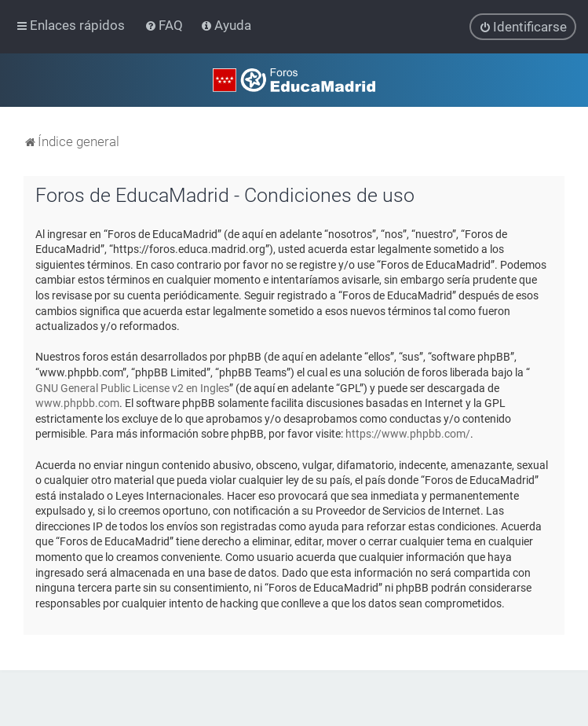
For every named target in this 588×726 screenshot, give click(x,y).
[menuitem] (165, 25)
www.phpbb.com (77, 403)
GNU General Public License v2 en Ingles (132, 387)
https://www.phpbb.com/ (408, 434)
